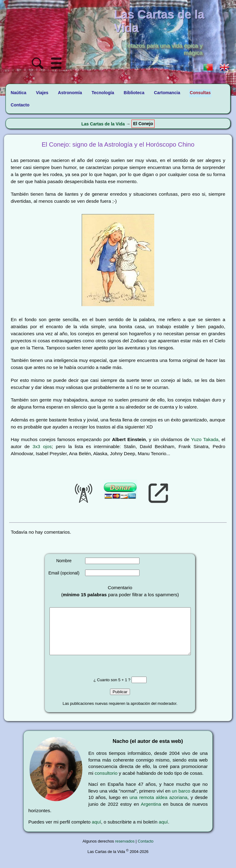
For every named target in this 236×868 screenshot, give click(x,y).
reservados (125, 850)
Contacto (146, 850)
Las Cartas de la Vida (103, 124)
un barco (181, 800)
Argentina (151, 813)
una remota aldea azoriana (158, 807)
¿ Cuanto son (106, 689)
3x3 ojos (42, 446)
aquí (96, 831)
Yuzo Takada (205, 439)
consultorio (106, 782)
